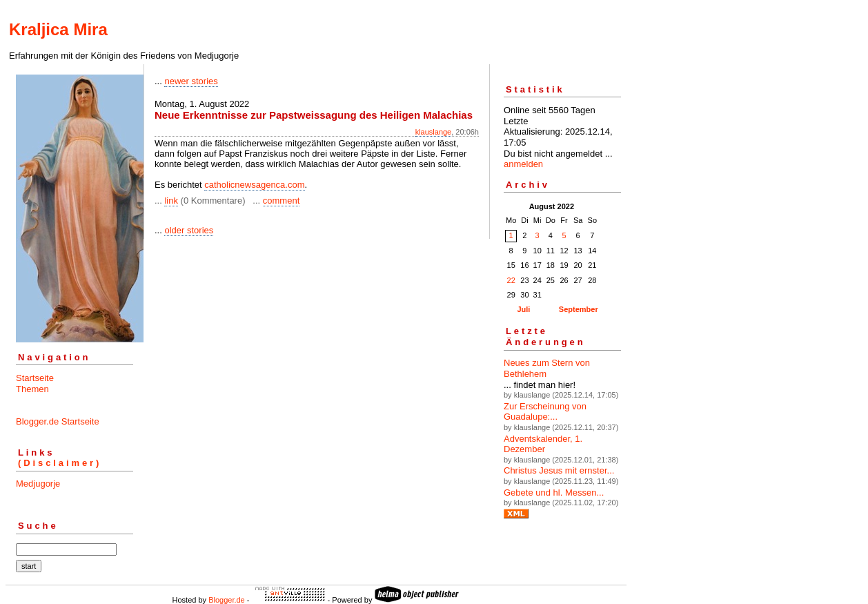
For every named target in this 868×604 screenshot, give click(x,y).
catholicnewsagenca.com (254, 185)
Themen (32, 389)
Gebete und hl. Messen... (554, 493)
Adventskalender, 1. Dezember (543, 444)
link (171, 201)
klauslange (434, 132)
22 (511, 280)
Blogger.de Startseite (58, 421)
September (579, 309)
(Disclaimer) (60, 463)
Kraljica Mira (58, 29)
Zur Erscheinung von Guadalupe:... (545, 412)
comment (281, 201)
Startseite (35, 378)
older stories (189, 230)
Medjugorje (38, 484)
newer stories (191, 81)
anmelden (523, 164)
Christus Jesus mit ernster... (559, 470)
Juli (523, 309)
